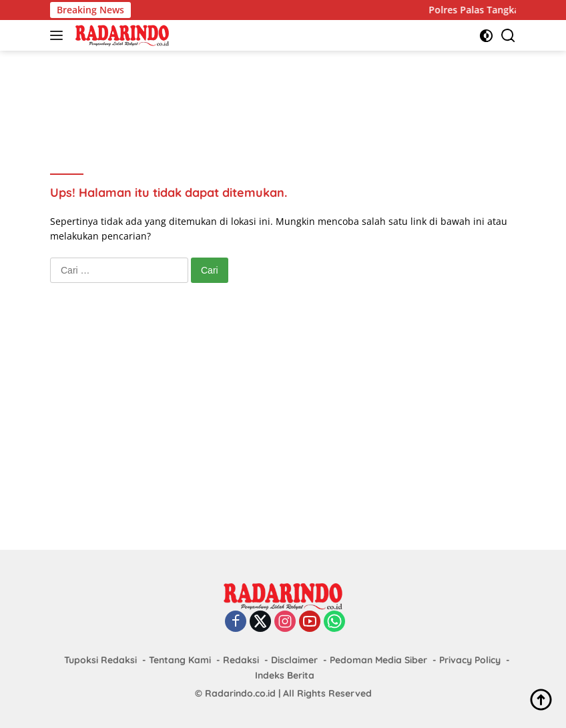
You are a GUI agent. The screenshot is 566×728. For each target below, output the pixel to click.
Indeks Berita (285, 675)
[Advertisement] (293, 94)
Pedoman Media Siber (378, 660)
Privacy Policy (470, 660)
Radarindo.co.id (240, 693)
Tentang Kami (180, 660)
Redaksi (241, 660)
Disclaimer (294, 660)
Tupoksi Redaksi (100, 660)
